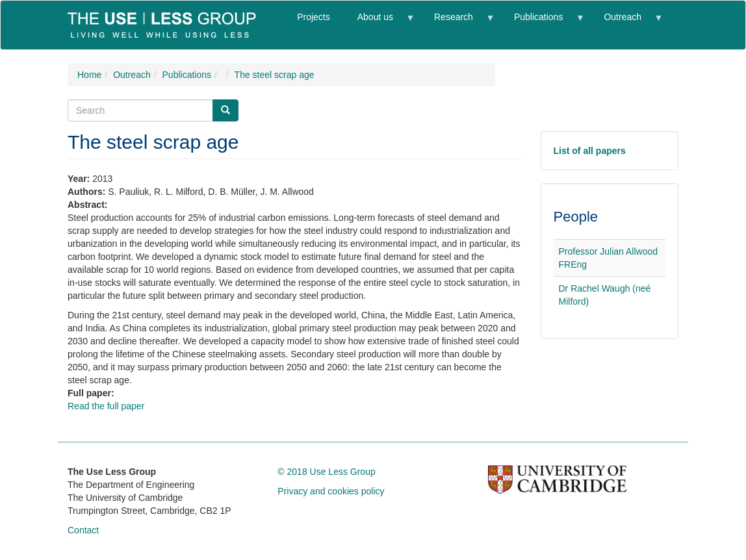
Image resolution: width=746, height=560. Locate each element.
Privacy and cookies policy (331, 491)
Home (89, 75)
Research (457, 22)
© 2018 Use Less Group (326, 472)
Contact (83, 530)
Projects (314, 17)
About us (379, 22)
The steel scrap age (275, 75)
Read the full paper (106, 406)
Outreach (626, 22)
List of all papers (590, 151)
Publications (542, 22)
